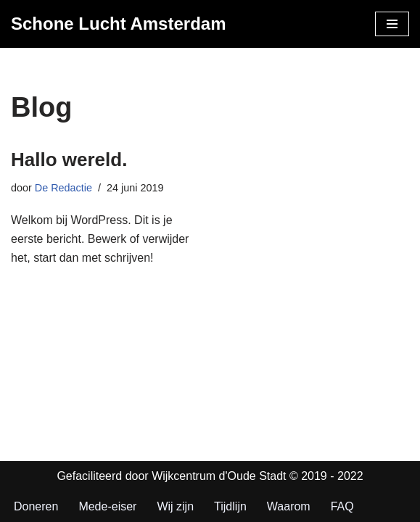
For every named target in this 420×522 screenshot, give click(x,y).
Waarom (289, 506)
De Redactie (63, 188)
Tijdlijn (230, 506)
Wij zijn (175, 506)
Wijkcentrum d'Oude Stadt (221, 476)
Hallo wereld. (69, 159)
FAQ (342, 506)
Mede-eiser (107, 506)
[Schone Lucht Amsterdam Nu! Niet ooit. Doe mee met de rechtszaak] (119, 24)
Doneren (36, 506)
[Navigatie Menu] (392, 24)
